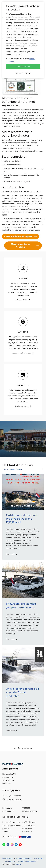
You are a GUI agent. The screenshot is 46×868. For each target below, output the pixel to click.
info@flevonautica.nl (15, 799)
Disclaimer (39, 858)
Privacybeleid (8, 858)
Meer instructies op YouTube (21, 246)
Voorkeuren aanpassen (27, 861)
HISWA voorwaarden (24, 858)
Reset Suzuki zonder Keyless (18, 236)
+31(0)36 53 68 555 (14, 796)
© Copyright (10, 861)
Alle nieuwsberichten (12, 470)
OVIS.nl (18, 864)
